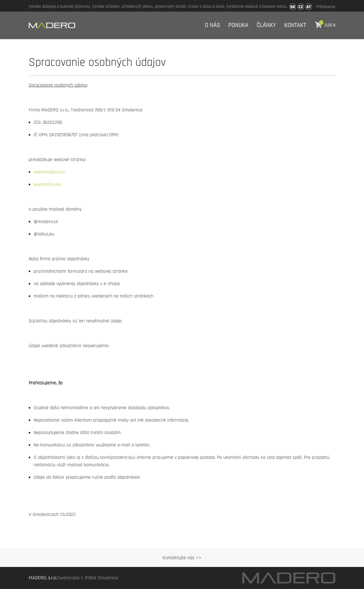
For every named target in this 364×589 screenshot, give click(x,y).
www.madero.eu (50, 172)
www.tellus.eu (47, 184)
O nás (212, 25)
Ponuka (238, 25)
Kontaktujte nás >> (182, 558)
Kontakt (295, 25)
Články (266, 25)
